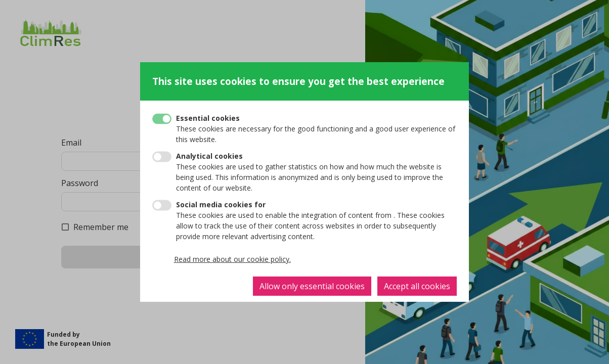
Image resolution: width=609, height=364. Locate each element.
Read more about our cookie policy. (232, 259)
